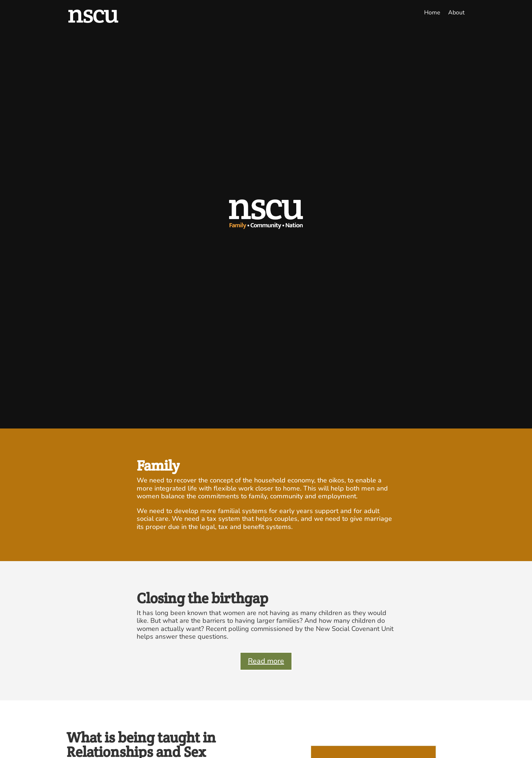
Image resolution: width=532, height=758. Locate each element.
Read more (266, 661)
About (456, 13)
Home (432, 13)
